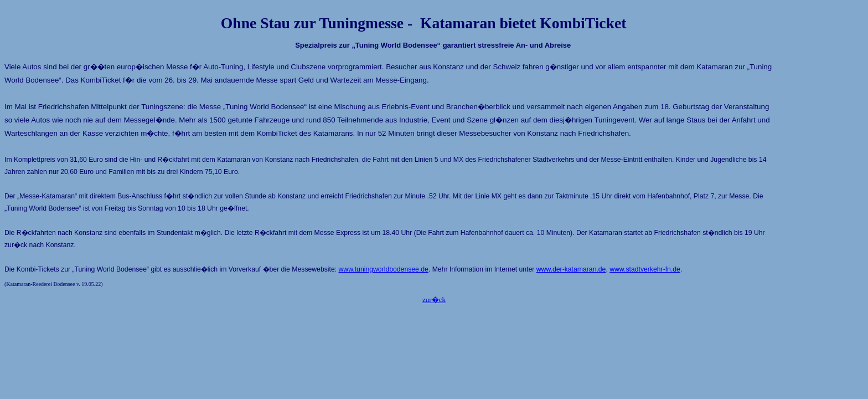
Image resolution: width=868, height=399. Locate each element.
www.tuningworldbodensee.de (384, 269)
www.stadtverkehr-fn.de (645, 269)
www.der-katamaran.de (571, 269)
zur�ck (434, 300)
